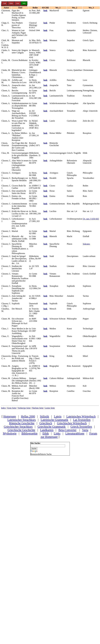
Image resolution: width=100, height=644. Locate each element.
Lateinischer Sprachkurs (22, 420)
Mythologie (10, 433)
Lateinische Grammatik (54, 420)
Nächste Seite (38, 408)
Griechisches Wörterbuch (72, 423)
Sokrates (86, 244)
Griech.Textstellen (81, 427)
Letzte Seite (50, 408)
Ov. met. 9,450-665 (91, 219)
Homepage (10, 416)
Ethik (46, 433)
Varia (85, 430)
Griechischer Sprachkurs (18, 427)
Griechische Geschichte (21, 430)
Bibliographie (30, 433)
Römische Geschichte (22, 423)
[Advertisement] (15, 495)
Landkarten (47, 430)
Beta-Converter (67, 430)
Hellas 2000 (28, 416)
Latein (58, 416)
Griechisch (46, 423)
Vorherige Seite (24, 408)
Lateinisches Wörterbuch (81, 416)
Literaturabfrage (75, 433)
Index (3, 408)
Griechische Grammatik (52, 427)
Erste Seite (12, 408)
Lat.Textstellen (82, 420)
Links (57, 433)
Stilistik (44, 416)
